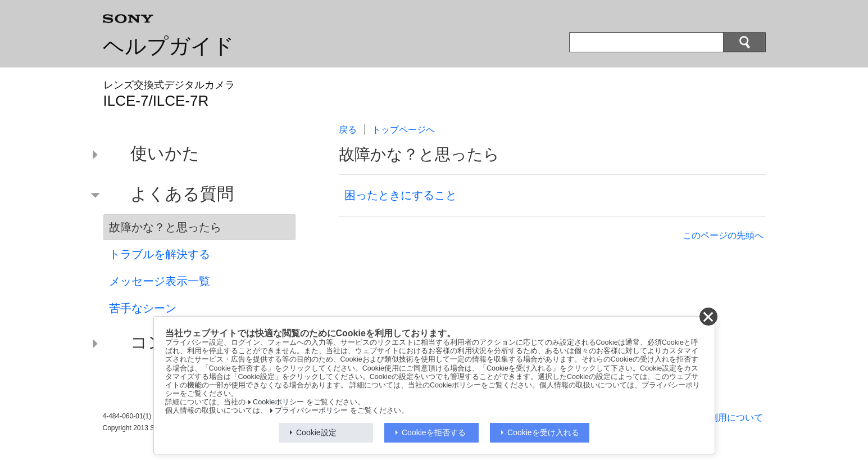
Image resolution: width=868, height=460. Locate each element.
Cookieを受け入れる (543, 432)
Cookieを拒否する (434, 432)
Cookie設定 (316, 432)
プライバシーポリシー (311, 411)
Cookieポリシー (278, 402)
